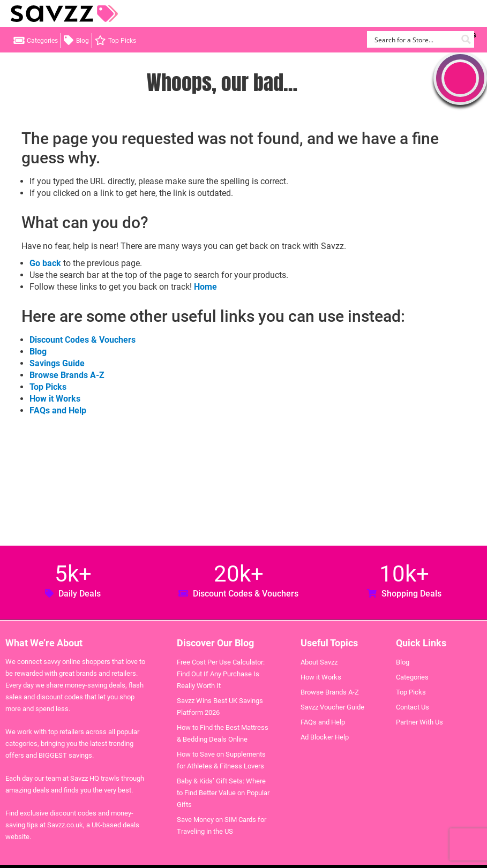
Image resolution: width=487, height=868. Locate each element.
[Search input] (414, 39)
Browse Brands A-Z (67, 375)
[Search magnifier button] (466, 39)
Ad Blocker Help (325, 737)
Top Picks (122, 41)
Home (205, 287)
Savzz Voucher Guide (332, 707)
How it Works (55, 399)
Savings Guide (57, 363)
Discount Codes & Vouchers (83, 340)
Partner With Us (419, 722)
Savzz (64, 14)
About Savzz (319, 662)
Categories (42, 41)
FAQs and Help (58, 410)
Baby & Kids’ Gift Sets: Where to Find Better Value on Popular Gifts (223, 793)
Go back (45, 263)
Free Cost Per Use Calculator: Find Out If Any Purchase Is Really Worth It (221, 674)
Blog (83, 41)
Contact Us (413, 707)
